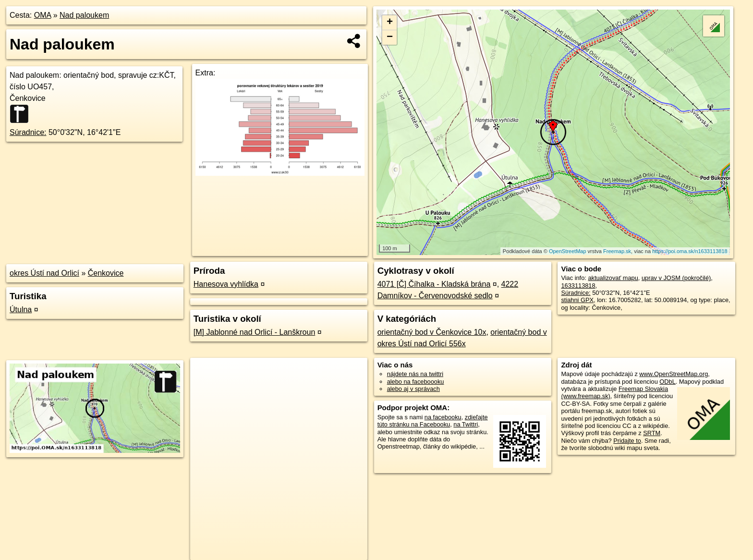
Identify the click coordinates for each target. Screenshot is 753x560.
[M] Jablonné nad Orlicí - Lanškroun (254, 332)
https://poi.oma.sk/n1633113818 (690, 251)
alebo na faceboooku (416, 382)
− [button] (390, 37)
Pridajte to (627, 441)
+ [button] (390, 23)
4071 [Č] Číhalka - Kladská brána (434, 284)
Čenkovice (106, 273)
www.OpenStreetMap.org (674, 374)
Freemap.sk (617, 251)
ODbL (667, 382)
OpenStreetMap (568, 251)
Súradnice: (28, 132)
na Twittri (466, 424)
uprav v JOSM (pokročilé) (676, 278)
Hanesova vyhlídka (226, 284)
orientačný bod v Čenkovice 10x (432, 332)
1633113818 (578, 286)
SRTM (652, 433)
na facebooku (443, 417)
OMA (43, 15)
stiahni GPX (577, 300)
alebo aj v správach (413, 389)
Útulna (21, 310)
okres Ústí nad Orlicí (44, 273)
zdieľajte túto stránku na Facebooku (433, 421)
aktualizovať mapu (613, 278)
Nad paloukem (84, 15)
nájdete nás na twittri (415, 374)
